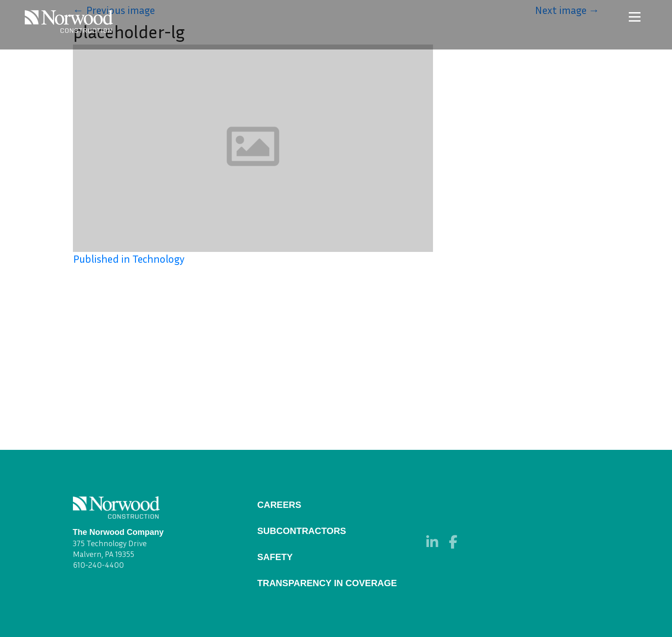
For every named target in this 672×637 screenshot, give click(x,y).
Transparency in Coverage (327, 583)
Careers (280, 505)
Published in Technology (129, 259)
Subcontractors (302, 531)
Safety (275, 557)
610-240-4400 (98, 565)
